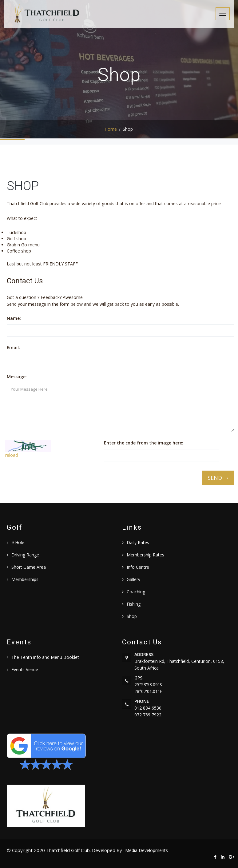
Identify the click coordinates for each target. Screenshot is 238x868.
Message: (17, 377)
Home (111, 129)
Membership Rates (145, 555)
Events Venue (25, 669)
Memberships (25, 579)
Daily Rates (138, 542)
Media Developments (147, 850)
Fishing (134, 604)
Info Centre (138, 567)
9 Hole (18, 542)
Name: (14, 318)
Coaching (136, 592)
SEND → (218, 478)
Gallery (133, 579)
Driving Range (25, 555)
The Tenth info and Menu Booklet (45, 657)
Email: (13, 347)
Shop (132, 616)
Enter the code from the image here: (144, 443)
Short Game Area (29, 567)
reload (12, 455)
